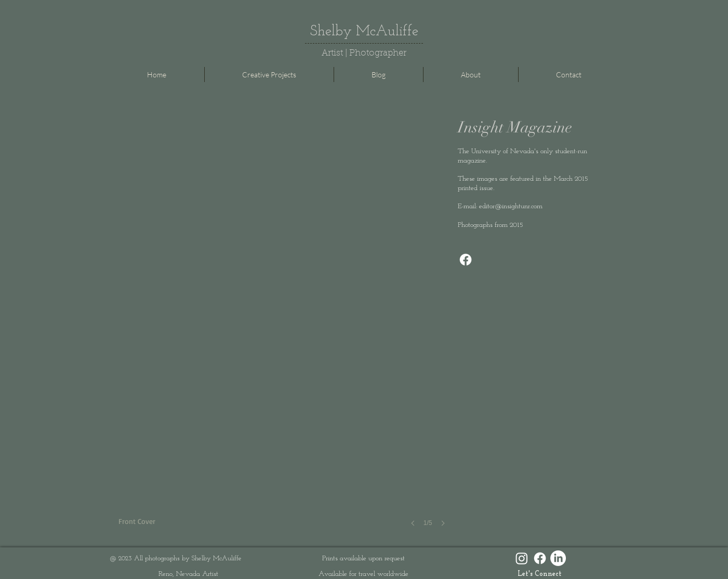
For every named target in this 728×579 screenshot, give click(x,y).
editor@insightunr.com (511, 206)
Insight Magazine (515, 127)
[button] (285, 332)
